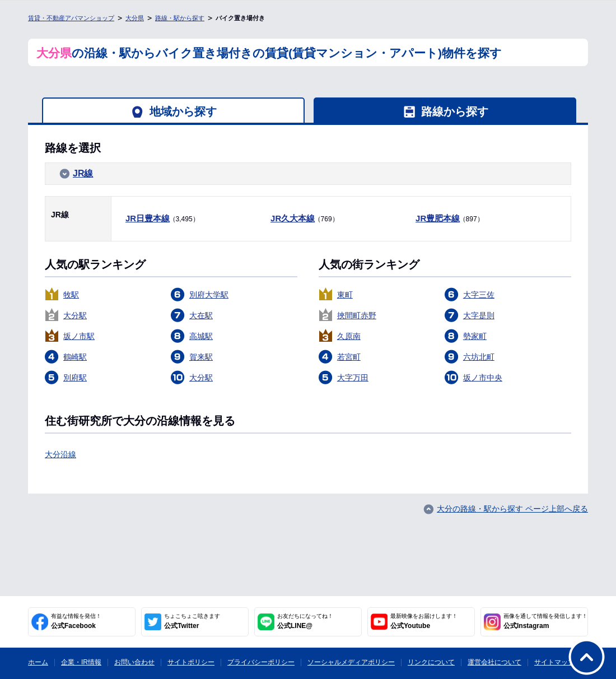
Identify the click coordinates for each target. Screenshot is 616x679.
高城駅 (201, 336)
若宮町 (349, 357)
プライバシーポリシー (261, 662)
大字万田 (353, 378)
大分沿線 (60, 454)
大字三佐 (479, 295)
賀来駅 (201, 357)
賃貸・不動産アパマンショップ (71, 18)
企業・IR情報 (81, 662)
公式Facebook (76, 621)
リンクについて (431, 662)
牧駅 (71, 295)
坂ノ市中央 (483, 378)
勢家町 (475, 336)
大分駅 (75, 315)
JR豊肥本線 (438, 218)
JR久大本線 (293, 218)
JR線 (83, 173)
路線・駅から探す (180, 18)
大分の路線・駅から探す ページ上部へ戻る (512, 509)
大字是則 (479, 315)
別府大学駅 (209, 295)
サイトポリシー (191, 662)
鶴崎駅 (75, 357)
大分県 (135, 18)
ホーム (38, 662)
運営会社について (494, 662)
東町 (345, 295)
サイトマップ (554, 662)
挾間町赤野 (357, 315)
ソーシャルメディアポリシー (351, 662)
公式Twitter (192, 621)
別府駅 (75, 378)
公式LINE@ (305, 621)
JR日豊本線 (148, 218)
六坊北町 (479, 357)
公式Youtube (424, 621)
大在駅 (201, 315)
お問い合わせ (134, 662)
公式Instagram (545, 621)
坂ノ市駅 (79, 336)
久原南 (349, 336)
